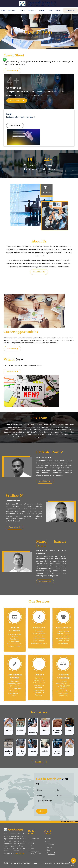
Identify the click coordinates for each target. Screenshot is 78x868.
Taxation (39, 675)
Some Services (17, 101)
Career (49, 839)
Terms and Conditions (51, 846)
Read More (39, 272)
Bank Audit (39, 628)
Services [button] (31, 10)
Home (3, 10)
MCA (32, 841)
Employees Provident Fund (36, 845)
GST (32, 838)
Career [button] (42, 10)
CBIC (32, 835)
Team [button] (22, 10)
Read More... (20, 846)
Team (49, 834)
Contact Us (70, 10)
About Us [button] (12, 10)
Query (51, 10)
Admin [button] (58, 10)
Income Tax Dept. (35, 832)
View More (12, 71)
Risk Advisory (63, 628)
